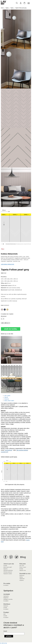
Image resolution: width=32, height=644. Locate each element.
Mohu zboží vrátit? (9, 401)
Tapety (7, 8)
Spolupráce (6, 596)
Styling (21, 577)
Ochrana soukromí (8, 572)
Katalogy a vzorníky (8, 599)
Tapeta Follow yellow (7, 310)
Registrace (6, 598)
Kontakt (5, 566)
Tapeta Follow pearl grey (2, 310)
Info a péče (7, 396)
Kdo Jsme (22, 566)
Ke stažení (6, 585)
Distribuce (6, 606)
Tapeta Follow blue (5, 310)
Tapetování (22, 579)
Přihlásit (9, 636)
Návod (6, 397)
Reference (22, 575)
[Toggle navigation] (29, 3)
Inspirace (22, 580)
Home (2, 8)
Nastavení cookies (8, 574)
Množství (4, 316)
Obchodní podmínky (8, 570)
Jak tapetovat (8, 450)
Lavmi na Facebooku (5, 557)
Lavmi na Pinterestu (11, 557)
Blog (23, 557)
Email (5, 631)
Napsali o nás (23, 570)
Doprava (7, 399)
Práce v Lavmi (23, 567)
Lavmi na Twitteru (17, 557)
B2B (4, 614)
